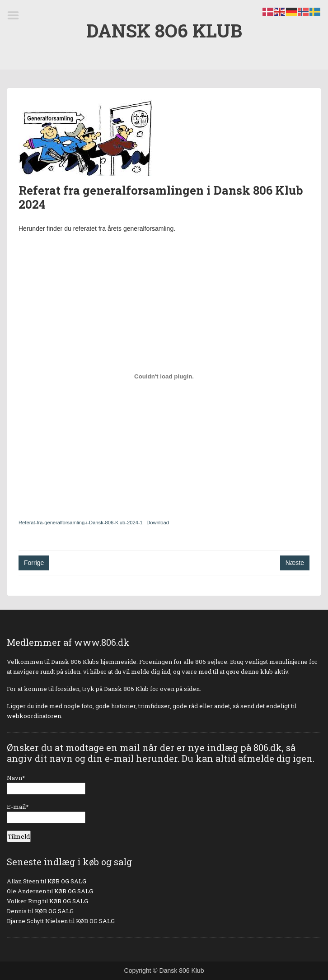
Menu (16, 15)
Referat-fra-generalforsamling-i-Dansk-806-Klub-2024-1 (81, 523)
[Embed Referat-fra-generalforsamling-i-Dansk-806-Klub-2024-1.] (164, 376)
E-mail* (46, 813)
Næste (295, 563)
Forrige (34, 563)
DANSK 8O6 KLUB (164, 30)
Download (158, 523)
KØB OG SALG (67, 881)
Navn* (46, 784)
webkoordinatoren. (35, 716)
